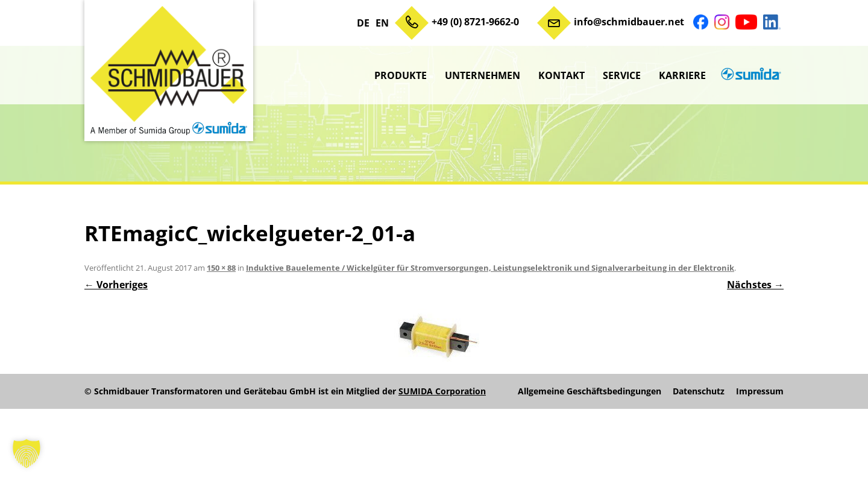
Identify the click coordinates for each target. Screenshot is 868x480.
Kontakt (561, 75)
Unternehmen (483, 75)
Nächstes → (755, 285)
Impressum (760, 391)
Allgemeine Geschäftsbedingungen (590, 391)
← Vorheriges (116, 285)
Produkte (401, 75)
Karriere (682, 75)
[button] (27, 453)
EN (382, 23)
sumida (749, 75)
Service (622, 75)
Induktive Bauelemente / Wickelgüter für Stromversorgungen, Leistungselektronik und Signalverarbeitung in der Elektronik (490, 268)
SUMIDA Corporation (442, 391)
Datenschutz (699, 391)
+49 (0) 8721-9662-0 (475, 22)
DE (363, 23)
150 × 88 (221, 268)
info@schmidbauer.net (629, 22)
